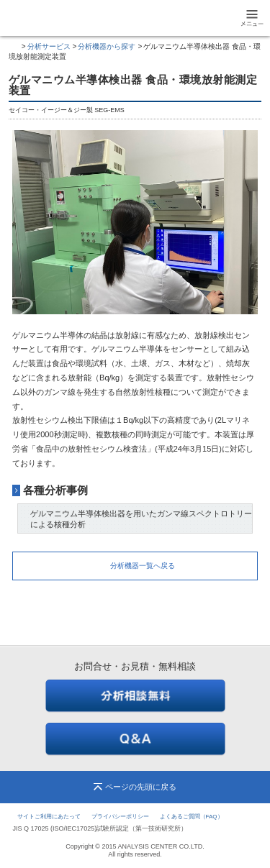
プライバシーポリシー (120, 817)
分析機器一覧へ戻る (143, 566)
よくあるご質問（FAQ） (192, 817)
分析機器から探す (107, 46)
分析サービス (49, 46)
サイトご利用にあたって (49, 817)
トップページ (14, 46)
